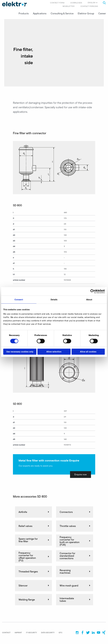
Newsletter (68, 6)
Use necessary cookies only (20, 352)
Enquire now (81, 475)
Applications (40, 14)
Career (102, 14)
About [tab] (89, 300)
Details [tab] (54, 300)
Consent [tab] (19, 300)
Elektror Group (86, 14)
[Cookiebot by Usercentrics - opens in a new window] (92, 291)
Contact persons (89, 6)
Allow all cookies (88, 352)
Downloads (76, 3)
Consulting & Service (62, 14)
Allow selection (54, 352)
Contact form (57, 3)
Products (24, 14)
